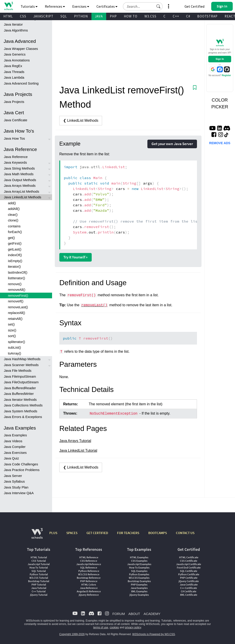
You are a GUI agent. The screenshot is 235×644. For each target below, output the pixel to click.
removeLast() (18, 307)
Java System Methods (21, 411)
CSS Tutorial (39, 561)
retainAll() (15, 319)
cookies (114, 627)
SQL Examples (139, 571)
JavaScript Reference (89, 564)
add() (12, 203)
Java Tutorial (39, 588)
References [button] (55, 6)
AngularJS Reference (89, 591)
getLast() (15, 249)
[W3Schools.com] (37, 536)
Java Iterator (13, 24)
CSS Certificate (189, 561)
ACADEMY (152, 614)
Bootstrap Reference (89, 578)
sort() (12, 336)
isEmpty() (15, 261)
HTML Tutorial (39, 557)
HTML (8, 16)
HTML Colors (89, 584)
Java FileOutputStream (21, 382)
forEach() (15, 232)
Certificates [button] (107, 6)
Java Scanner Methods (21, 365)
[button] (158, 6)
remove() (15, 284)
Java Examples (15, 435)
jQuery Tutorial (39, 595)
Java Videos (13, 441)
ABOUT (134, 614)
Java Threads (14, 72)
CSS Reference (89, 561)
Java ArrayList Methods (22, 191)
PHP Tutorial (39, 584)
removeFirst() (18, 295)
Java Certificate (16, 120)
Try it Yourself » (76, 257)
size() (12, 330)
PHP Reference (89, 581)
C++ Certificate (189, 588)
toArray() (14, 353)
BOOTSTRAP (207, 16)
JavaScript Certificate (189, 564)
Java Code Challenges (21, 464)
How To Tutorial (39, 567)
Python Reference (89, 571)
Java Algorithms (16, 30)
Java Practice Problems (22, 470)
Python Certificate (189, 574)
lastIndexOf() (18, 272)
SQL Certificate (189, 571)
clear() (13, 215)
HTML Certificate (189, 557)
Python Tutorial (39, 574)
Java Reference (16, 157)
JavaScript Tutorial (39, 564)
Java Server (13, 476)
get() (11, 238)
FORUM (119, 614)
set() (11, 324)
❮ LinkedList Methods (81, 120)
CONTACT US (185, 533)
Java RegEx (13, 66)
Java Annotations (17, 60)
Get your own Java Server (172, 144)
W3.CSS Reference (89, 574)
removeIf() (16, 301)
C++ (176, 16)
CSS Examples (139, 561)
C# (188, 16)
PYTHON (81, 16)
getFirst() (15, 243)
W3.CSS (150, 16)
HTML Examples (139, 557)
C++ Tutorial (39, 591)
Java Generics (15, 54)
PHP (113, 16)
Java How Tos (14, 138)
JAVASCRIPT (43, 16)
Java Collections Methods (23, 405)
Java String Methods (19, 168)
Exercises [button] (81, 6)
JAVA (99, 16)
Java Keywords (15, 162)
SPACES (72, 533)
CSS (23, 16)
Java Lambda (14, 77)
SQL (64, 16)
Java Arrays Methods (20, 186)
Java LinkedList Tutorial (78, 451)
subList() (14, 347)
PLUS (53, 533)
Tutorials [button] (29, 6)
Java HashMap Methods (22, 359)
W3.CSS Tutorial (39, 578)
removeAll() (17, 290)
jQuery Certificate (189, 581)
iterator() (14, 266)
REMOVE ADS (220, 143)
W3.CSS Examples (139, 578)
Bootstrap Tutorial (39, 581)
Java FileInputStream (20, 376)
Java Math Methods (19, 174)
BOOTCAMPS (158, 533)
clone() (13, 220)
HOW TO (131, 16)
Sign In (220, 59)
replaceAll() (17, 313)
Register (226, 75)
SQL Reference (89, 567)
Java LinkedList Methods (23, 197)
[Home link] (8, 6)
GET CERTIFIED (97, 533)
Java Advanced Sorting (21, 83)
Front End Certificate (189, 567)
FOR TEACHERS (128, 533)
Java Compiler (15, 447)
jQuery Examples (139, 595)
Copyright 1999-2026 (72, 634)
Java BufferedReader (20, 388)
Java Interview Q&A (19, 493)
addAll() (14, 209)
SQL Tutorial (39, 571)
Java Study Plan (16, 487)
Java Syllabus (14, 481)
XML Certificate (189, 595)
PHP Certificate (189, 578)
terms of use (101, 627)
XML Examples (139, 591)
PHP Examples (139, 584)
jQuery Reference (89, 595)
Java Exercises (15, 453)
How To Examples (139, 567)
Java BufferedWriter (19, 394)
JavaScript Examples (139, 564)
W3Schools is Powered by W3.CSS (154, 634)
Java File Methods (18, 371)
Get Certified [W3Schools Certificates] (194, 6)
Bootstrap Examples (139, 581)
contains (14, 226)
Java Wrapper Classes (21, 49)
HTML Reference (89, 557)
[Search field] (143, 6)
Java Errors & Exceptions (23, 417)
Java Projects (14, 102)
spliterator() (17, 342)
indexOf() (15, 255)
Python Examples (139, 574)
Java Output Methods (20, 180)
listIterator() (17, 278)
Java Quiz (11, 458)
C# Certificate (189, 591)
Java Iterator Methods (20, 400)
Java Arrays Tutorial (75, 441)
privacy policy (133, 627)
